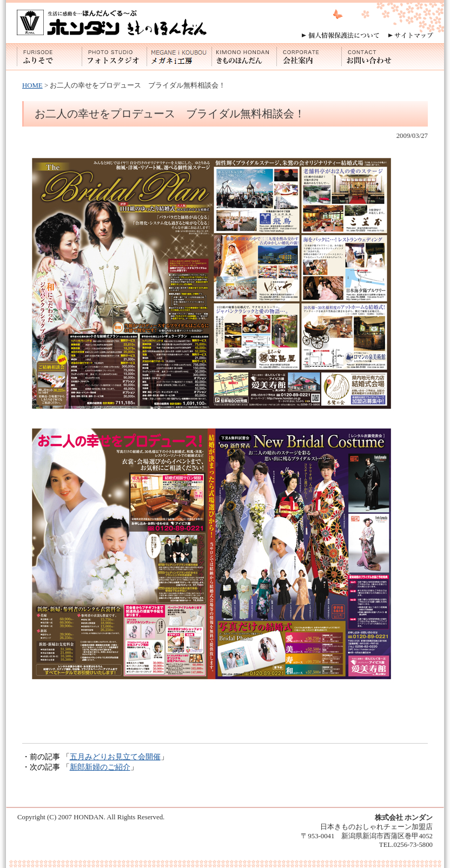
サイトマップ (411, 35)
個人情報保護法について (340, 35)
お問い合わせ (374, 57)
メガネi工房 (179, 57)
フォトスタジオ (114, 57)
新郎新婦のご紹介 (100, 767)
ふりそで (49, 57)
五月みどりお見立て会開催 (115, 757)
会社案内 (309, 57)
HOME (32, 85)
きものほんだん (244, 57)
